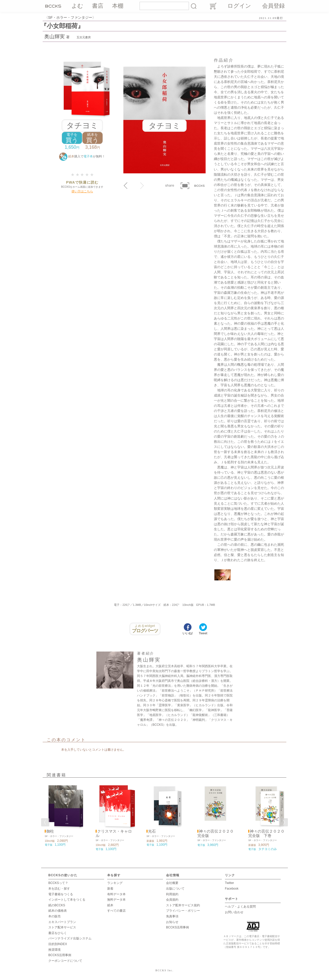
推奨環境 (54, 950)
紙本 (110, 905)
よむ (77, 6)
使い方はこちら (82, 191)
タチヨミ (82, 125)
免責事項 (172, 916)
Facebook (232, 889)
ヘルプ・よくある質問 (240, 907)
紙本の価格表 (58, 911)
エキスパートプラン (62, 922)
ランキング (115, 883)
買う (72, 138)
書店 (98, 6)
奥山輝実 (54, 36)
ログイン (239, 6)
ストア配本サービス (62, 927)
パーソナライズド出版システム (70, 938)
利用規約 (172, 894)
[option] (63, 815)
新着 (110, 889)
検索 (194, 6)
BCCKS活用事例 (60, 955)
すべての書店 (116, 911)
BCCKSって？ (58, 883)
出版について (175, 889)
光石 (152, 831)
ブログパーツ (145, 629)
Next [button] (284, 822)
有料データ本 (116, 894)
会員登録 (273, 6)
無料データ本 (116, 900)
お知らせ (172, 922)
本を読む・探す (59, 889)
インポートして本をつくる (67, 900)
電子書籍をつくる (61, 894)
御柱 (50, 831)
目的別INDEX (58, 944)
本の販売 (54, 916)
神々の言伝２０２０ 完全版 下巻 (266, 833)
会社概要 (172, 883)
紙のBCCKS (57, 905)
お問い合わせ (234, 912)
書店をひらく (58, 933)
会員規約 (172, 900)
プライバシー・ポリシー (183, 911)
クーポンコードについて (65, 961)
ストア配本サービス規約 (183, 905)
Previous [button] (45, 822)
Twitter (229, 883)
